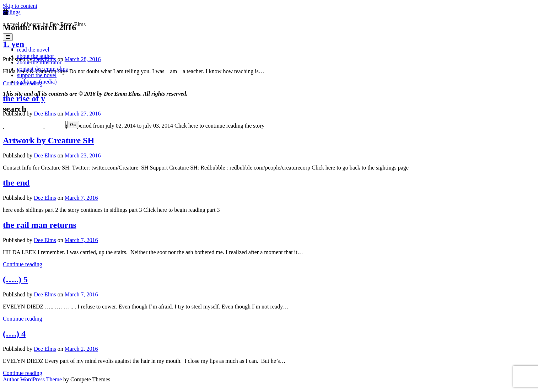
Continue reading (23, 264)
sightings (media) (37, 82)
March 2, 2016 (81, 349)
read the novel (33, 50)
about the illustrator (39, 62)
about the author (36, 56)
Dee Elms (45, 155)
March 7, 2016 (81, 198)
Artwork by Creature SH (49, 140)
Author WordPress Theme (32, 379)
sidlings (12, 12)
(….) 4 (14, 334)
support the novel (37, 75)
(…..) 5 (15, 279)
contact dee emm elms (42, 69)
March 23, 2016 (83, 155)
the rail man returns (40, 225)
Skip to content (20, 6)
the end (16, 183)
